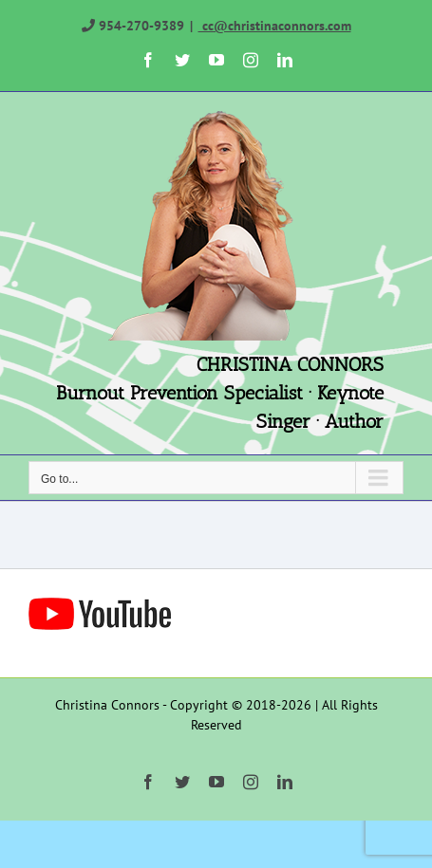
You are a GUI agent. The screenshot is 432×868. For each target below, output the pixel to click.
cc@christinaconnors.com (275, 26)
